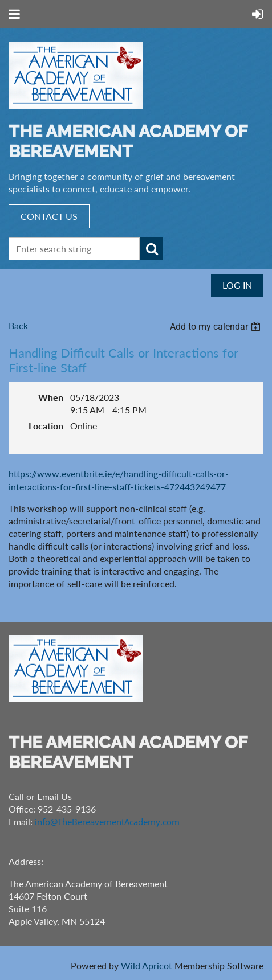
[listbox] (217, 327)
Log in (237, 285)
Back (18, 325)
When (51, 397)
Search (152, 249)
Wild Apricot (147, 965)
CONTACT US (49, 216)
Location (46, 426)
